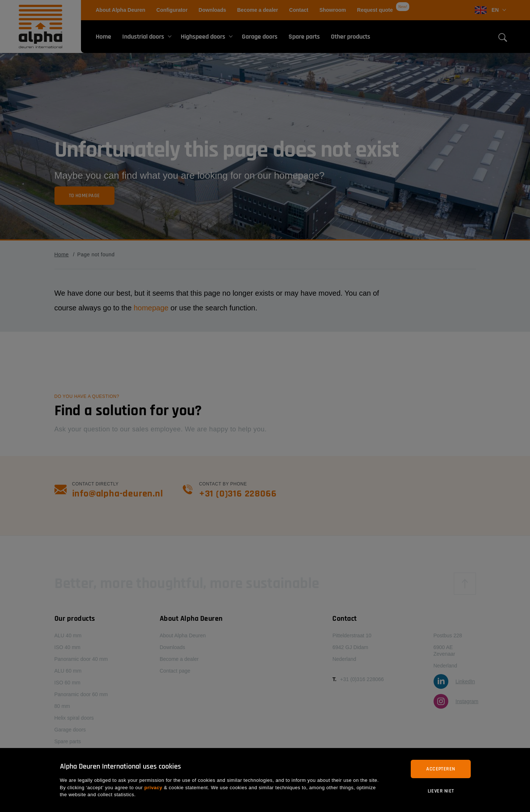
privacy (153, 788)
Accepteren (441, 769)
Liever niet (441, 791)
